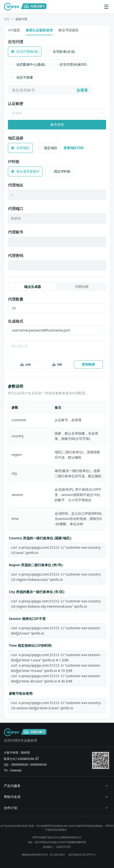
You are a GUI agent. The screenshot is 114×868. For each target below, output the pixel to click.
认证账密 (16, 104)
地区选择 (16, 138)
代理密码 (16, 256)
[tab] (57, 786)
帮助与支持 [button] (56, 797)
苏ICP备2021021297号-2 (82, 855)
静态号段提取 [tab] (68, 30)
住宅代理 (16, 42)
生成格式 (16, 321)
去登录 (82, 90)
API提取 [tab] (14, 30)
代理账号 (16, 232)
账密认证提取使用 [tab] (39, 30)
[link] (7, 19)
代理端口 (16, 209)
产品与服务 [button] (56, 786)
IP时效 (14, 162)
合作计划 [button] (56, 808)
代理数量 (16, 299)
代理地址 (16, 185)
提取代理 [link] (21, 19)
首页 (7, 19)
